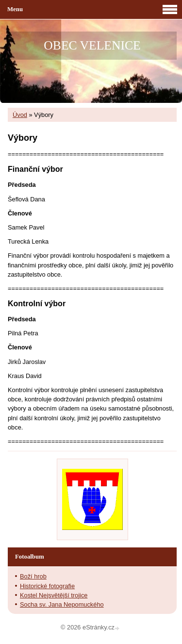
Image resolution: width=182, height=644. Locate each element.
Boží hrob (33, 576)
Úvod (20, 115)
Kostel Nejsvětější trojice (54, 595)
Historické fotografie (47, 586)
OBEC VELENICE (92, 45)
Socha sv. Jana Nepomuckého (62, 604)
